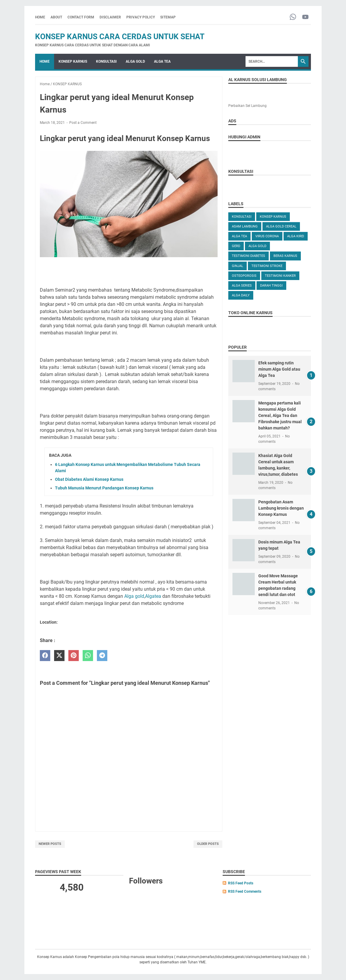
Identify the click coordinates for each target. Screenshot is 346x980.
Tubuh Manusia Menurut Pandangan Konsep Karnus (104, 488)
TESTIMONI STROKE (267, 266)
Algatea (153, 596)
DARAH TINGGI (271, 286)
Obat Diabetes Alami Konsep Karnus (89, 479)
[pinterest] (74, 656)
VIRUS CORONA (267, 236)
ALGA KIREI (296, 236)
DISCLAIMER (110, 17)
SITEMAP (168, 17)
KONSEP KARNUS (73, 61)
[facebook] (45, 656)
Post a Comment (83, 123)
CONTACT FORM (81, 17)
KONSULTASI (106, 61)
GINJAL (238, 266)
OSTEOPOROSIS (244, 276)
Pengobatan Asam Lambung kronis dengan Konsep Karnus (281, 508)
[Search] (272, 61)
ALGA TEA (162, 61)
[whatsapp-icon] (293, 17)
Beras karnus (285, 256)
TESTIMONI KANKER (280, 276)
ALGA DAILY (241, 295)
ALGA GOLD (135, 61)
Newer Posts (50, 844)
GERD (236, 246)
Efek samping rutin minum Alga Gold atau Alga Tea (279, 369)
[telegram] (102, 656)
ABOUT (56, 17)
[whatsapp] (88, 656)
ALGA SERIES (242, 286)
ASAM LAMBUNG (245, 226)
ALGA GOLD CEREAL (281, 226)
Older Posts (208, 844)
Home (40, 17)
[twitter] (59, 656)
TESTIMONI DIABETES (249, 256)
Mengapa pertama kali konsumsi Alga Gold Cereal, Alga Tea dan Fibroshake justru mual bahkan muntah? (280, 415)
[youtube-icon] (305, 17)
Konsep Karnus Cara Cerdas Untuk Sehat (120, 37)
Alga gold (134, 596)
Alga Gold (257, 246)
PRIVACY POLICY (141, 17)
